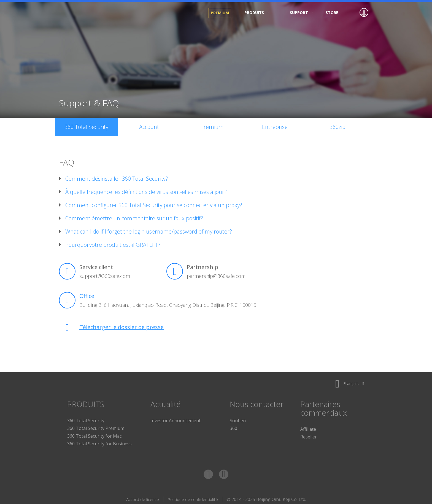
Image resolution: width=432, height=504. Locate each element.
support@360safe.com (105, 274)
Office (87, 294)
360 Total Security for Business (99, 441)
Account (149, 125)
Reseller (309, 435)
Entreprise (275, 125)
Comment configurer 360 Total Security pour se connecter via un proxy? (154, 203)
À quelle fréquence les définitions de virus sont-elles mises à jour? (146, 190)
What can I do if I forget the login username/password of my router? (149, 229)
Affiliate (308, 427)
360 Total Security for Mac (94, 434)
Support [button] (300, 13)
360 (233, 426)
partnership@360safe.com (216, 274)
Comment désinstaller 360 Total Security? (117, 177)
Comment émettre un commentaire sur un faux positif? (134, 216)
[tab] (216, 177)
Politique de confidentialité (193, 497)
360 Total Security (100, 13)
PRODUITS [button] (255, 13)
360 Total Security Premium (96, 426)
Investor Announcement (175, 418)
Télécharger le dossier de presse (121, 325)
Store (332, 13)
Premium (220, 13)
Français (350, 381)
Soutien (238, 418)
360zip (337, 125)
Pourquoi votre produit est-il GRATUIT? (113, 243)
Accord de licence (143, 497)
